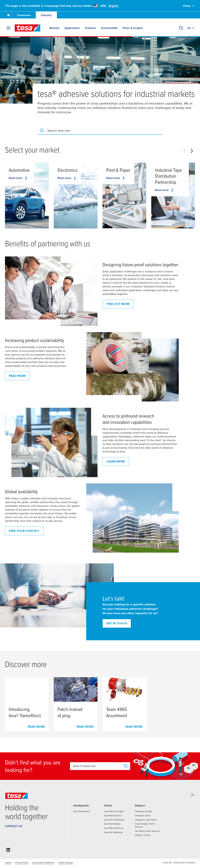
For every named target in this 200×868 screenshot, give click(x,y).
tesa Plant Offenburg (114, 820)
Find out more (118, 304)
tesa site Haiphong (113, 832)
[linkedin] (8, 851)
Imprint (8, 863)
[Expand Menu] (8, 28)
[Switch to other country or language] (191, 28)
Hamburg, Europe (144, 811)
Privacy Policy (22, 863)
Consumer (24, 15)
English (114, 6)
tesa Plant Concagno (114, 811)
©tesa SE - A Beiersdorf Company (179, 863)
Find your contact (24, 531)
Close (189, 6)
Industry (46, 15)
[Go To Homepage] (8, 15)
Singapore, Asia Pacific (146, 820)
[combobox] (104, 130)
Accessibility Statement (43, 863)
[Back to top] (192, 795)
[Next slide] (192, 151)
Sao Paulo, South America (147, 831)
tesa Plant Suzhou (113, 815)
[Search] (181, 28)
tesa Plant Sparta (112, 824)
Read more (17, 376)
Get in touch (117, 623)
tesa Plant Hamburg (114, 828)
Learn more (116, 461)
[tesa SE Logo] (27, 28)
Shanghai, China (143, 815)
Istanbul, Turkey (143, 835)
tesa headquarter (82, 811)
